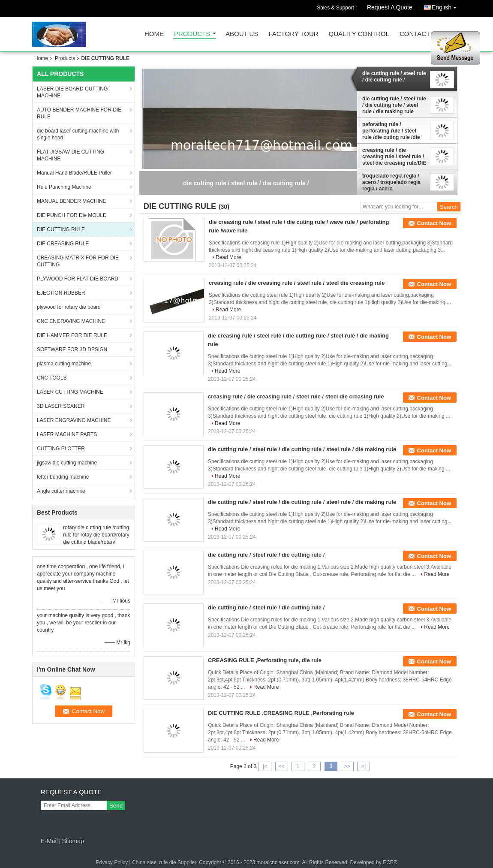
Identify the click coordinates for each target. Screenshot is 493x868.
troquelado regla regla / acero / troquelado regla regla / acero (391, 182)
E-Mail (49, 841)
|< (265, 766)
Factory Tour (293, 34)
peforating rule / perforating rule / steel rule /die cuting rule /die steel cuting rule (391, 131)
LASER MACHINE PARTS (67, 434)
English (446, 6)
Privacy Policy (112, 862)
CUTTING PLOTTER (61, 449)
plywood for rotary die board (69, 307)
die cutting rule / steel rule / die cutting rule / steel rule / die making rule (394, 105)
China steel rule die (154, 862)
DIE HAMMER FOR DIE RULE (72, 335)
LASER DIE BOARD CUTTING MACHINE (72, 92)
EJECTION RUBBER (61, 293)
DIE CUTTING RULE (61, 229)
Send (116, 806)
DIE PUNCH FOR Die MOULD (72, 215)
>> (347, 766)
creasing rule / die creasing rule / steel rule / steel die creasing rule (297, 283)
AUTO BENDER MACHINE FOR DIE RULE (79, 113)
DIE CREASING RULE (63, 244)
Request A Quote (390, 7)
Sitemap (73, 841)
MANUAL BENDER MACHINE (72, 201)
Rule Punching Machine (64, 187)
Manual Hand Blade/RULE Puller (74, 173)
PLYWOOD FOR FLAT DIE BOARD (78, 279)
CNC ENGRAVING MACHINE (71, 321)
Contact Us (420, 34)
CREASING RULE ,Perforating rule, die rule (265, 660)
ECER (390, 862)
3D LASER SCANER (61, 406)
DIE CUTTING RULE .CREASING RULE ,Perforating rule (281, 713)
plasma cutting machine (64, 364)
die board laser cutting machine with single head (78, 134)
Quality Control (359, 34)
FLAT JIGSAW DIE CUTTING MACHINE (71, 155)
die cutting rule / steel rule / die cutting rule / (394, 77)
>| (364, 766)
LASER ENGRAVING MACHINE (74, 420)
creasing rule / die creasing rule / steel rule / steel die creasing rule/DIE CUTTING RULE (394, 157)
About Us (242, 34)
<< (281, 766)
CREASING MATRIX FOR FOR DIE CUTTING (78, 261)
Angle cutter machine (61, 491)
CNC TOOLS (52, 378)
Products (192, 34)
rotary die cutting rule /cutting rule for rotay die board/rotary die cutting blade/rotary (96, 535)
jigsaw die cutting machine (67, 463)
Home (154, 34)
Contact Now (434, 223)
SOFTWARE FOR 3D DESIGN (72, 350)
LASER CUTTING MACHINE (70, 392)
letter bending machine (63, 477)
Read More (228, 257)
